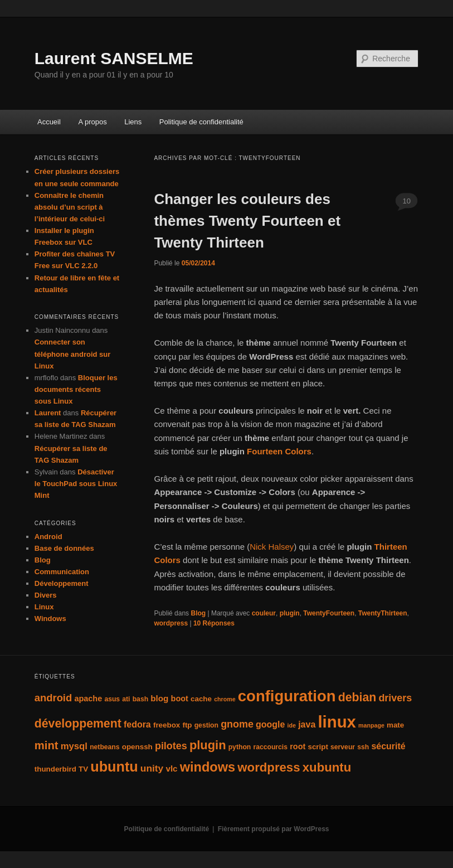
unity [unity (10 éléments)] (152, 768)
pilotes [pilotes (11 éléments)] (171, 746)
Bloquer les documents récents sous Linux (76, 389)
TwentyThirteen (383, 613)
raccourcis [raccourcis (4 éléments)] (270, 747)
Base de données (64, 548)
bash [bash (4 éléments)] (140, 699)
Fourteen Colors (279, 451)
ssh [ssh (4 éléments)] (363, 747)
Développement (62, 583)
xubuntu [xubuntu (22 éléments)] (327, 767)
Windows (50, 619)
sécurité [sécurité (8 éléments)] (388, 746)
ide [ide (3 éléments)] (292, 725)
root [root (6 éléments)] (298, 746)
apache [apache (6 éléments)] (88, 699)
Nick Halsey (272, 547)
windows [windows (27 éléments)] (208, 767)
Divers (46, 595)
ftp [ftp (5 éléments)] (187, 725)
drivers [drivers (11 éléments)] (395, 698)
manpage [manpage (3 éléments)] (371, 725)
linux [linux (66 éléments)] (337, 722)
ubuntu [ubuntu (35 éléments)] (114, 767)
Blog (198, 613)
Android (48, 537)
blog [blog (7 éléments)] (159, 698)
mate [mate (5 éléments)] (395, 725)
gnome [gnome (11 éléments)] (237, 724)
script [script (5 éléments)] (318, 747)
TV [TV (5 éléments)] (83, 769)
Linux (44, 607)
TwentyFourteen (329, 613)
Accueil (49, 122)
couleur (264, 613)
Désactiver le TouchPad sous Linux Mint (76, 484)
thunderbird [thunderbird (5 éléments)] (55, 769)
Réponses (214, 623)
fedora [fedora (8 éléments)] (137, 724)
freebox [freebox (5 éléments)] (167, 725)
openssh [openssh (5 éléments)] (137, 747)
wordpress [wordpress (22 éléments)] (269, 767)
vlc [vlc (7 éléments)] (171, 768)
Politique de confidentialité (201, 122)
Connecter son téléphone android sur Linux (73, 354)
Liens (133, 122)
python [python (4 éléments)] (240, 747)
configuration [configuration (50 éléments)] (287, 696)
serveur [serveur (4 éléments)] (343, 747)
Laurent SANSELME (114, 58)
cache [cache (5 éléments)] (201, 699)
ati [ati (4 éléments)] (126, 699)
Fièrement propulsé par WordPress (274, 829)
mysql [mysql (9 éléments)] (74, 746)
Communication (62, 572)
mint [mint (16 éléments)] (47, 745)
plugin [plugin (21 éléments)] (208, 745)
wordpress (171, 623)
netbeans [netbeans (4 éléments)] (104, 747)
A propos (92, 122)
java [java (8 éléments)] (307, 724)
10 (406, 201)
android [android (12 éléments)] (53, 698)
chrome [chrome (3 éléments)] (225, 699)
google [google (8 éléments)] (270, 724)
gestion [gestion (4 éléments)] (206, 725)
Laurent (48, 413)
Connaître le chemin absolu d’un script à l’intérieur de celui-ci (70, 207)
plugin (290, 613)
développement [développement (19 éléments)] (78, 724)
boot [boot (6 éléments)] (180, 699)
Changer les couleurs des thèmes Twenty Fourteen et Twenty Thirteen (247, 221)
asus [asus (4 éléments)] (112, 699)
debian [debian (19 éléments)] (357, 697)
